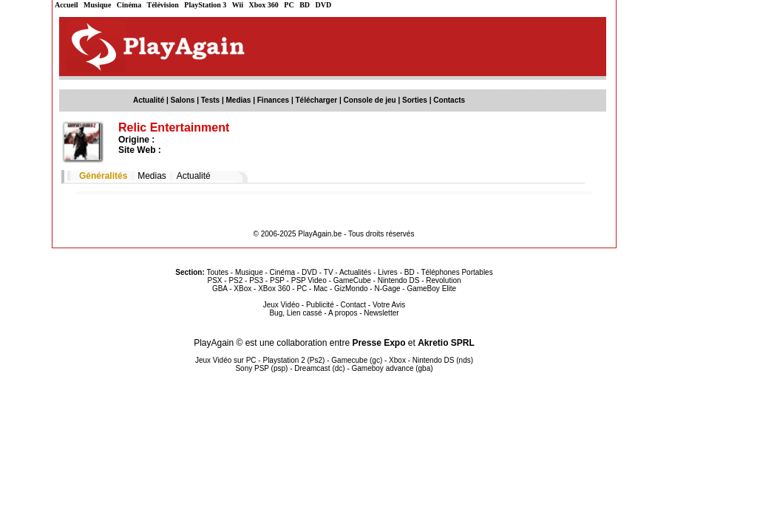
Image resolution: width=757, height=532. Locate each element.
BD (305, 5)
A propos (343, 313)
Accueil (67, 5)
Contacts (449, 100)
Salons (183, 100)
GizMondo (351, 289)
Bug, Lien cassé (295, 313)
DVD (324, 5)
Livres (388, 272)
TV (329, 272)
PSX (214, 280)
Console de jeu (370, 100)
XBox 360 (274, 289)
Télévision (163, 5)
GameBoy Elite (431, 289)
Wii (238, 5)
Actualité (149, 100)
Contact (353, 305)
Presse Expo (378, 343)
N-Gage (387, 289)
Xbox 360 (264, 5)
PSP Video (309, 280)
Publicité (320, 305)
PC (289, 5)
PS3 (256, 280)
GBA (220, 289)
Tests (210, 100)
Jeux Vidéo (281, 305)
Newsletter (381, 313)
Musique (97, 5)
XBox (242, 289)
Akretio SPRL (446, 343)
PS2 (235, 280)
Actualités (355, 272)
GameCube (352, 280)
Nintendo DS (399, 280)
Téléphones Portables (456, 272)
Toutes (218, 272)
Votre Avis (389, 305)
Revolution (443, 280)
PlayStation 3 (205, 5)
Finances (273, 100)
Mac (320, 289)
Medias (239, 100)
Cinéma (129, 5)
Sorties (415, 100)
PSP (277, 280)
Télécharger (316, 100)
